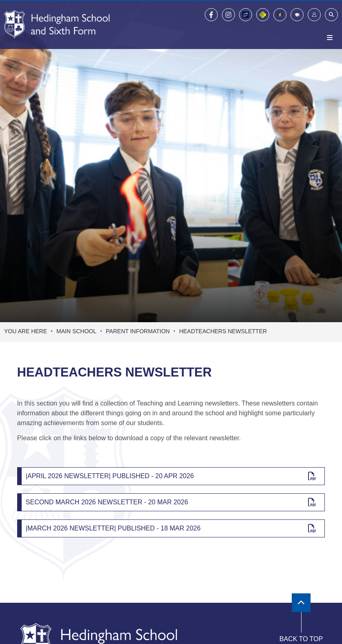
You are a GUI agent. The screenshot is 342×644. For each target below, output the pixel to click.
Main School (76, 331)
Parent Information (138, 331)
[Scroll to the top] (301, 603)
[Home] (57, 25)
